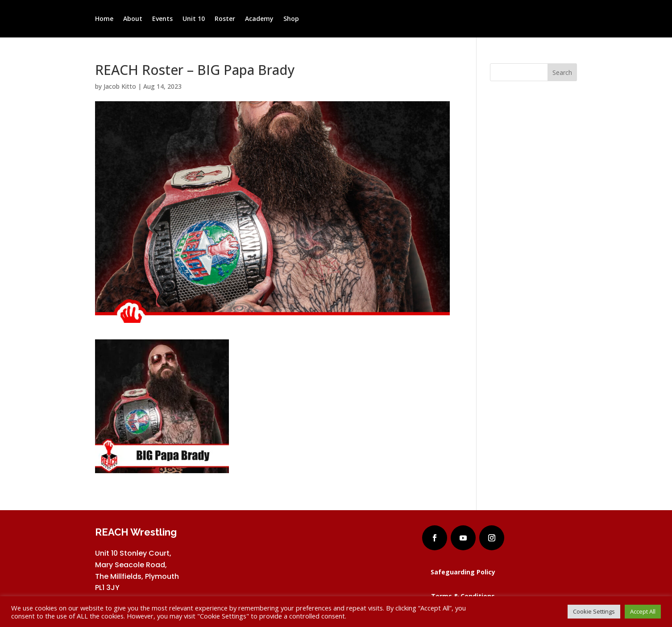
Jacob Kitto (120, 86)
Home (104, 19)
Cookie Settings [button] (594, 611)
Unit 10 (194, 19)
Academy (259, 19)
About (133, 19)
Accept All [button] (643, 611)
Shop (291, 19)
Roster (225, 19)
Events (162, 19)
